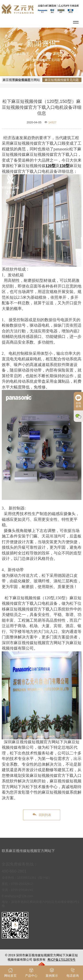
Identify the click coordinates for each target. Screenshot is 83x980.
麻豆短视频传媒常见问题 (43, 60)
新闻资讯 (60, 54)
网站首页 (42, 54)
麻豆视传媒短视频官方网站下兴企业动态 (21, 80)
